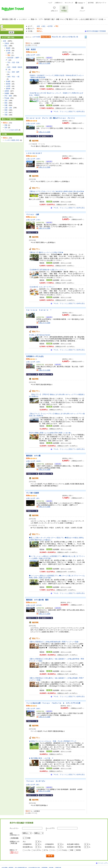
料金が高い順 (56, 37)
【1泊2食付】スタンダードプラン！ (42, 287)
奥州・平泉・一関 (13, 77)
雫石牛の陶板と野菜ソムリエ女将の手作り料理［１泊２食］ (50, 433)
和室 (72, 850)
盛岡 (9, 53)
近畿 (6, 105)
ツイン (53, 850)
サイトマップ (69, 3)
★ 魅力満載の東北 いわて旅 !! (41, 758)
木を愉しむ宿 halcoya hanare (40, 335)
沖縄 (6, 115)
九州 (6, 112)
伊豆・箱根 (8, 96)
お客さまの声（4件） (33, 498)
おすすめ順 (36, 37)
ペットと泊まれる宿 (11, 130)
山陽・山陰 (8, 108)
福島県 (8, 89)
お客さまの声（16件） (34, 55)
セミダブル (37, 850)
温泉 (6, 127)
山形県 (8, 86)
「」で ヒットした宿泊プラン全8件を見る (69, 449)
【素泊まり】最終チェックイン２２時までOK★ (46, 252)
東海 (6, 103)
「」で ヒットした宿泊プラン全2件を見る (69, 112)
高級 (6, 125)
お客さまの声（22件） (34, 124)
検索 (50, 856)
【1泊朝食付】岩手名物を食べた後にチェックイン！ (48, 270)
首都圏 (7, 93)
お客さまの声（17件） (34, 220)
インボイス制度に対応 (12, 140)
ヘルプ (50, 3)
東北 (44, 26)
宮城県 (8, 81)
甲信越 (7, 98)
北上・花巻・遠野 (13, 72)
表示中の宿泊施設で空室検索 (96, 31)
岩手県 (50, 26)
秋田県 (8, 84)
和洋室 (78, 850)
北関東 (7, 91)
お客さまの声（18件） (34, 159)
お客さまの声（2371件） (34, 605)
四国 (6, 110)
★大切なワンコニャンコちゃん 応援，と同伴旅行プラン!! (53, 741)
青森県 (8, 48)
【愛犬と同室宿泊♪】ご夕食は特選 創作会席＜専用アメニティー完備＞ (54, 642)
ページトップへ (103, 863)
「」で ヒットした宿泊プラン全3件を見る (69, 593)
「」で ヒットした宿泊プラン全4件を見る (69, 303)
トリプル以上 (63, 850)
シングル (28, 850)
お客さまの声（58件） (34, 709)
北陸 (6, 101)
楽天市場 (91, 3)
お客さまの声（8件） (33, 785)
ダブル (46, 850)
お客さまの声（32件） (34, 362)
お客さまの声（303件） (34, 461)
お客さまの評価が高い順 (70, 37)
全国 (38, 26)
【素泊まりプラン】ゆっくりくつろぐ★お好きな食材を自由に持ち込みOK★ (56, 191)
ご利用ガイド (58, 3)
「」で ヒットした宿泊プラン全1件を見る (69, 208)
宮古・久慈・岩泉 (13, 62)
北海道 (7, 43)
